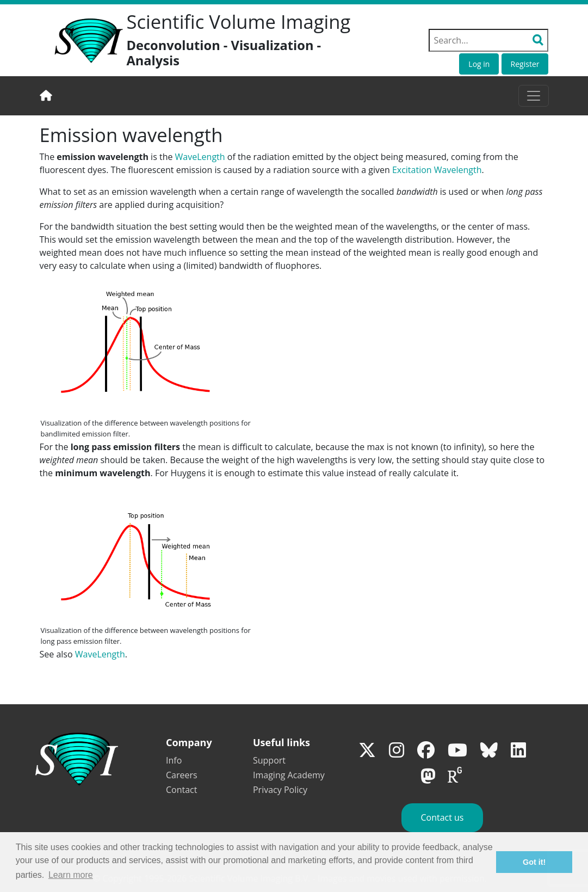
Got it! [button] (534, 862)
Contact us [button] (442, 817)
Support (269, 760)
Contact (181, 790)
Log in (479, 64)
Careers (182, 775)
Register (525, 64)
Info (174, 760)
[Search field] (488, 40)
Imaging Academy (289, 775)
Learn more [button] (71, 875)
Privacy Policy (280, 790)
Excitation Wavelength (437, 170)
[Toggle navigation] (534, 96)
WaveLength (200, 157)
